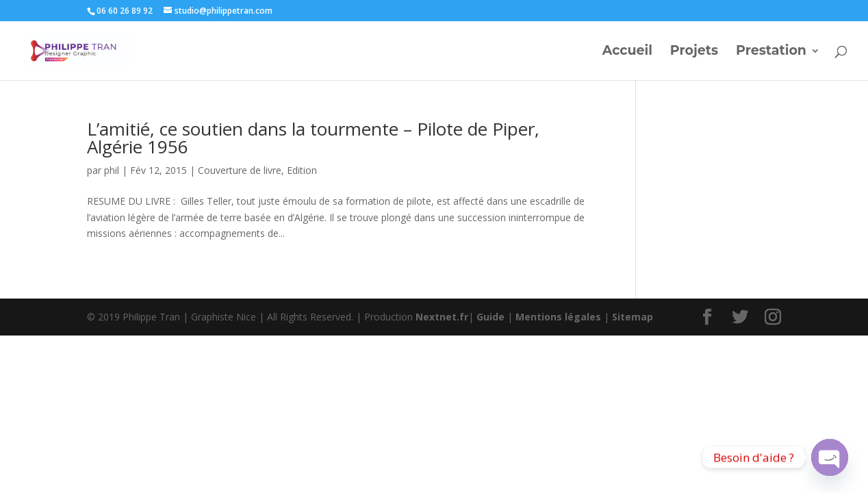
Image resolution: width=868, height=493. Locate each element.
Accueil (627, 52)
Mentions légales (558, 317)
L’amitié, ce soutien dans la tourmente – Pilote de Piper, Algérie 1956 (313, 138)
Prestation (771, 52)
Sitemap (633, 317)
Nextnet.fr (442, 317)
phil (112, 170)
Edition (302, 170)
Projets (694, 52)
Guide (490, 317)
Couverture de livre (240, 170)
